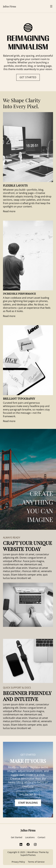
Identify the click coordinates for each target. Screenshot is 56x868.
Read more (9, 211)
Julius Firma (9, 6)
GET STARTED (28, 77)
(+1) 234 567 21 (28, 794)
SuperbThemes (28, 855)
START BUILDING (28, 803)
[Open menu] (51, 6)
